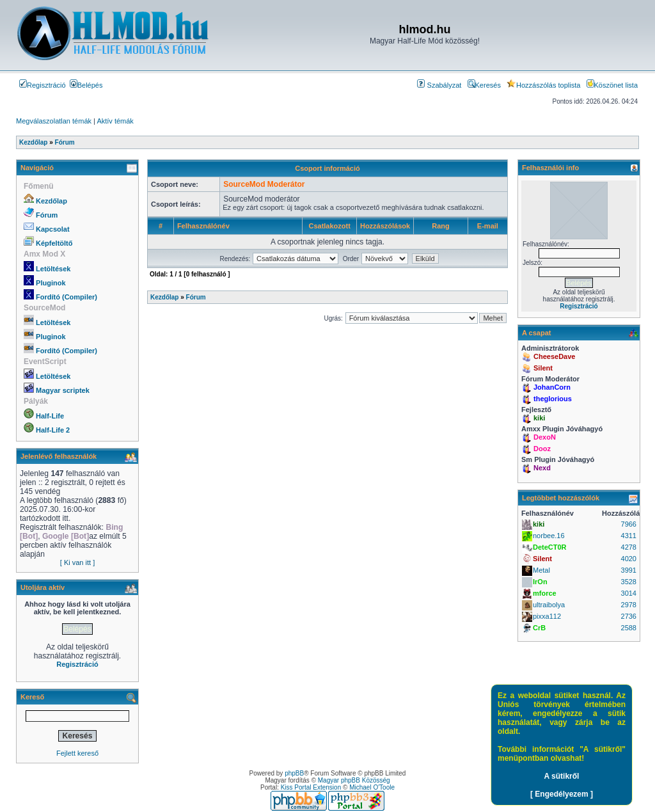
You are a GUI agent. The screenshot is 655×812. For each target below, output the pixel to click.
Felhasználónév (203, 226)
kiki (539, 418)
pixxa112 (547, 616)
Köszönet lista (612, 85)
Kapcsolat (53, 229)
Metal (541, 570)
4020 (629, 559)
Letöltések (53, 269)
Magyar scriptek (63, 390)
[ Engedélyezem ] (562, 794)
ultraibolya (549, 605)
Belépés (86, 85)
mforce (545, 593)
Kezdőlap (51, 201)
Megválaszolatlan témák (54, 121)
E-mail (488, 226)
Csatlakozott (329, 226)
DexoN (545, 437)
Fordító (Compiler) (67, 297)
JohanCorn (552, 387)
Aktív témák (115, 121)
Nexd (542, 468)
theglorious (553, 399)
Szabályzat (439, 85)
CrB (539, 628)
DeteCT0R (550, 547)
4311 (629, 536)
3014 (629, 593)
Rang (441, 226)
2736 (629, 616)
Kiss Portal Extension (311, 787)
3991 (629, 570)
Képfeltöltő (54, 243)
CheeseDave (554, 356)
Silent (543, 368)
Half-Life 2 (53, 430)
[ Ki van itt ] (77, 562)
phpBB (294, 773)
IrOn (540, 582)
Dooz (542, 449)
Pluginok (51, 283)
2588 (629, 628)
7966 (629, 524)
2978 (629, 605)
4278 (629, 547)
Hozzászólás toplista (543, 85)
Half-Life (50, 416)
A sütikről (562, 776)
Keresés (484, 85)
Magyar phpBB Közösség (354, 780)
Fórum (47, 215)
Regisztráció (43, 85)
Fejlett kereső (77, 753)
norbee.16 (549, 536)
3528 (629, 582)
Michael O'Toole (372, 787)
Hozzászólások (385, 226)
